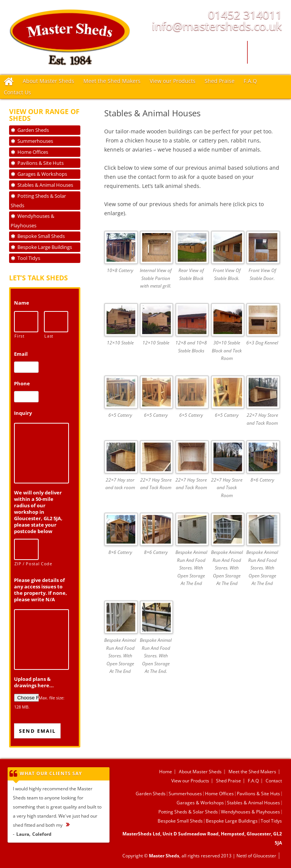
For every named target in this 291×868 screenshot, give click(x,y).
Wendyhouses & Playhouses (32, 221)
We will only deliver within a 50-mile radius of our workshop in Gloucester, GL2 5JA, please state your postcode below (38, 512)
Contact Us (17, 92)
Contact (274, 781)
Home (166, 772)
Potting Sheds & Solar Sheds (38, 201)
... (71, 825)
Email (21, 354)
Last (49, 336)
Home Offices (33, 152)
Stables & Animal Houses (45, 185)
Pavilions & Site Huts (41, 163)
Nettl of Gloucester (256, 856)
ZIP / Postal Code (26, 564)
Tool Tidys (29, 258)
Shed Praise (220, 81)
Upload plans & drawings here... (34, 682)
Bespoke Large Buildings (45, 247)
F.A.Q (250, 81)
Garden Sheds (33, 130)
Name (22, 303)
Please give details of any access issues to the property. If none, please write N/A (41, 590)
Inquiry (23, 413)
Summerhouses (35, 141)
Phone (22, 384)
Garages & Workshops (42, 174)
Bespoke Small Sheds (41, 236)
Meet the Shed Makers (112, 81)
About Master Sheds (48, 81)
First (19, 336)
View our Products (173, 81)
